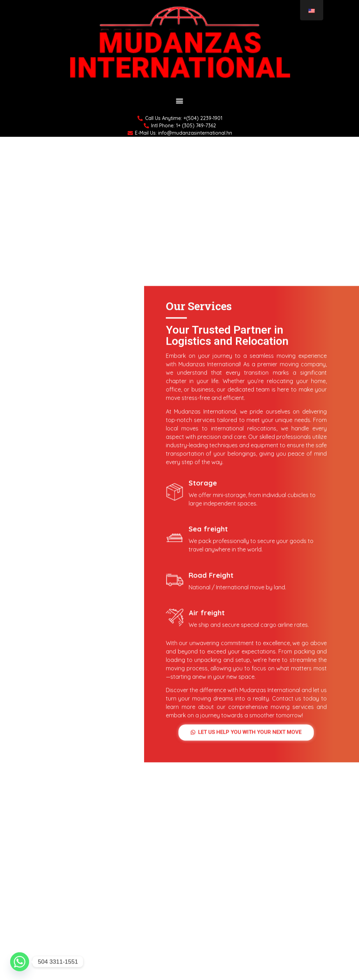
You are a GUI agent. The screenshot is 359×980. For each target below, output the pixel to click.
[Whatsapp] (20, 962)
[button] (180, 101)
